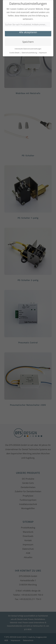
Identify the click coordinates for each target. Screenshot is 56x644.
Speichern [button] (28, 40)
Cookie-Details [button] (15, 51)
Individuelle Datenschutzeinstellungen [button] (28, 47)
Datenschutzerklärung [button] (29, 51)
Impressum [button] (43, 51)
